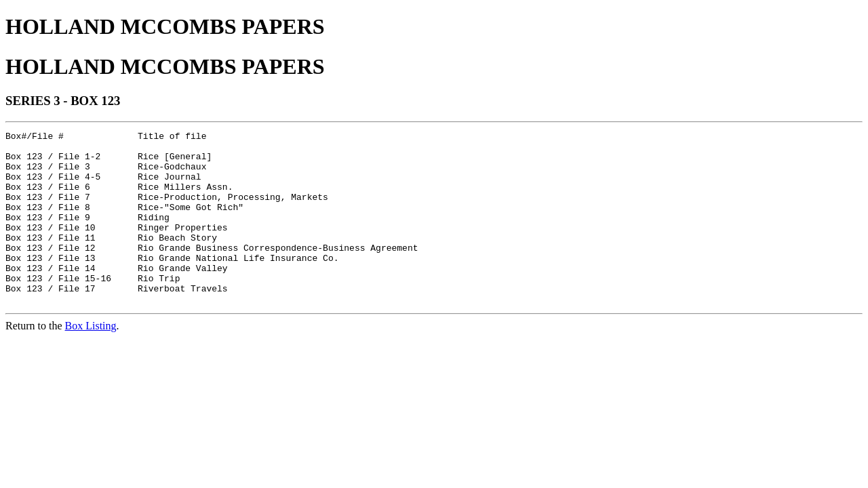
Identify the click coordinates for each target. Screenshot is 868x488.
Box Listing (91, 360)
